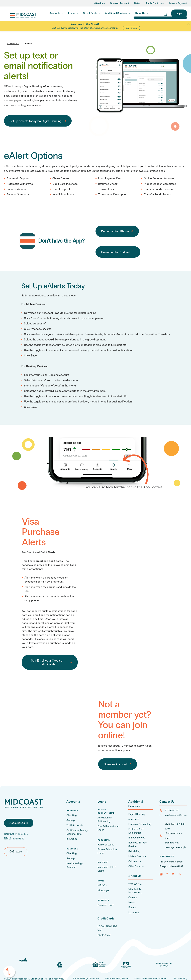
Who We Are (135, 882)
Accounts (55, 13)
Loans (72, 13)
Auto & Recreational (106, 811)
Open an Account (115, 764)
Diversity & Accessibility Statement (148, 969)
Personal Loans (106, 844)
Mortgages (103, 885)
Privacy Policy (180, 969)
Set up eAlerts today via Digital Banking (35, 121)
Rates (137, 3)
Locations (133, 910)
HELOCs (102, 880)
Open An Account (119, 3)
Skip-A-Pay (134, 850)
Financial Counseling (139, 824)
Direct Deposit (61, 189)
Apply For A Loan (155, 3)
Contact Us (167, 801)
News (131, 900)
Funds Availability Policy (112, 969)
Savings (71, 820)
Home (101, 876)
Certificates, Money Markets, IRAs (77, 831)
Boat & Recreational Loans (108, 828)
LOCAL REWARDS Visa (110, 921)
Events (132, 905)
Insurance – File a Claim (110, 866)
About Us (140, 13)
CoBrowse (16, 853)
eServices (99, 3)
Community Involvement (135, 889)
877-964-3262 (172, 810)
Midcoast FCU (18, 14)
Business (72, 848)
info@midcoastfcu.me (176, 815)
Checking (71, 815)
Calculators (134, 860)
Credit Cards (90, 13)
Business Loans (106, 900)
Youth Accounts (75, 825)
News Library (131, 28)
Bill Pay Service (136, 837)
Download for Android (116, 252)
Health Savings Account (74, 864)
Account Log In (19, 824)
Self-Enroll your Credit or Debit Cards (47, 662)
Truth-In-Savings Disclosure (79, 969)
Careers (133, 895)
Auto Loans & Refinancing (104, 819)
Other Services (136, 865)
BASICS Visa (104, 926)
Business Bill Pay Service (137, 843)
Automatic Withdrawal (20, 184)
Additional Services (116, 13)
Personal (73, 810)
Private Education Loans (107, 850)
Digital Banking (87, 313)
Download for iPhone (115, 231)
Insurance (72, 838)
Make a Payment (178, 3)
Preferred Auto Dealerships (136, 830)
